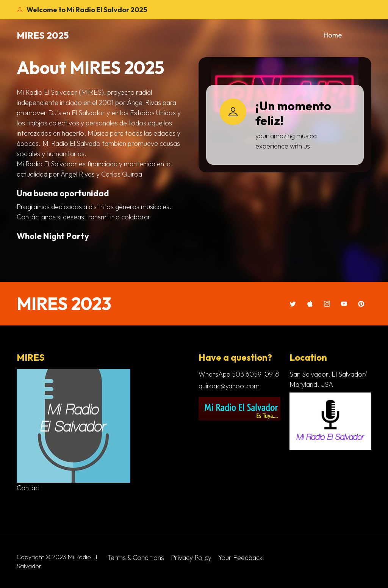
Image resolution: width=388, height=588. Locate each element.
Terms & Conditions (136, 558)
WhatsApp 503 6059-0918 (239, 374)
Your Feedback (240, 558)
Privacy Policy (191, 558)
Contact (29, 488)
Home (333, 35)
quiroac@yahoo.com (229, 386)
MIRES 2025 (43, 35)
